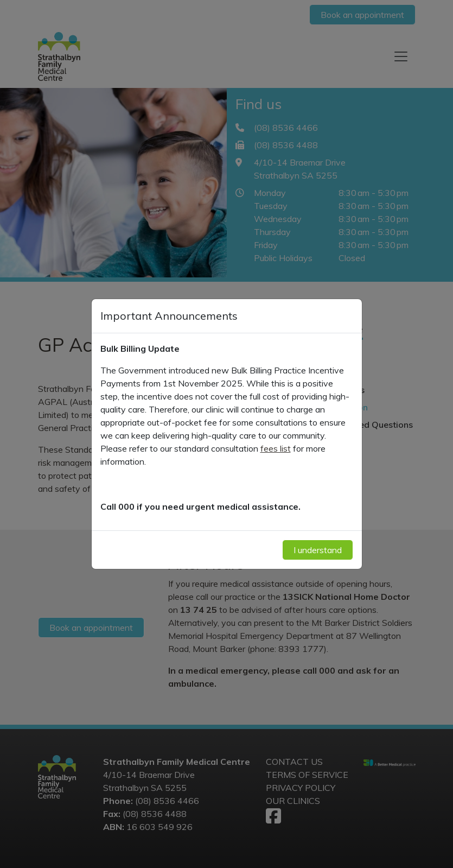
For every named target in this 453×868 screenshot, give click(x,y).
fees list (276, 448)
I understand (318, 550)
